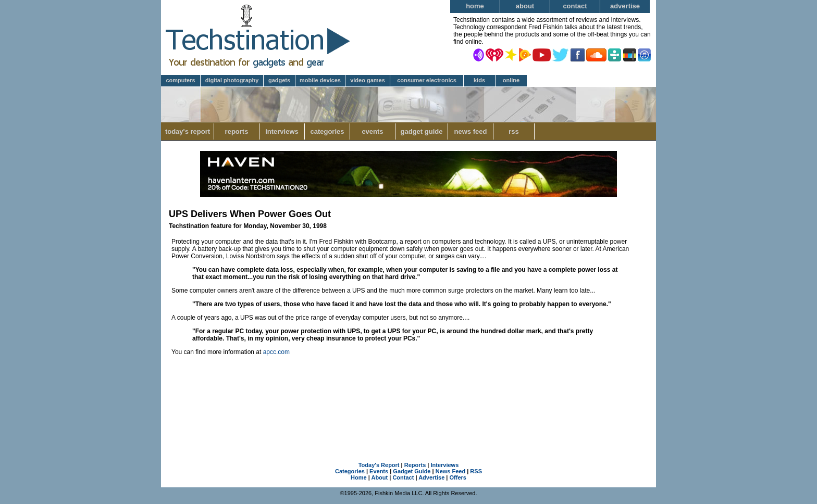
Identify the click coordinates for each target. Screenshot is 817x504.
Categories (327, 131)
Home (475, 6)
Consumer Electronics (427, 80)
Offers (458, 477)
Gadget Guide (422, 131)
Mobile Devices (320, 80)
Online (511, 80)
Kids (479, 80)
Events (372, 131)
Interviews (282, 131)
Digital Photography (232, 80)
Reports (237, 131)
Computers (180, 80)
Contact (575, 6)
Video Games (368, 80)
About (525, 6)
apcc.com (276, 352)
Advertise (625, 6)
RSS (514, 131)
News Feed (471, 131)
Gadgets (279, 80)
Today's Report (188, 131)
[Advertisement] (408, 397)
